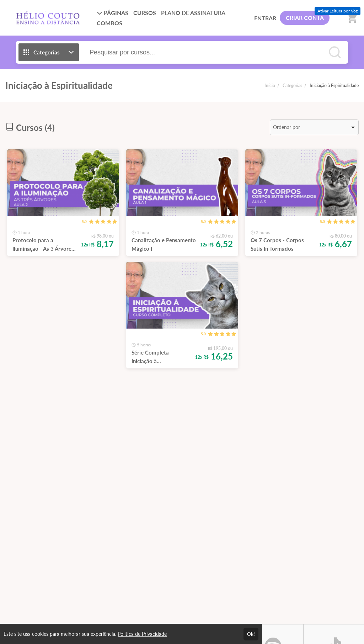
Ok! (251, 634)
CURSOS (145, 13)
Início (270, 86)
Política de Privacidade (142, 634)
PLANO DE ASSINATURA (193, 13)
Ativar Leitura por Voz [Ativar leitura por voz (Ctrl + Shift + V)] (338, 11)
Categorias (292, 86)
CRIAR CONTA (305, 18)
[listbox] (314, 127)
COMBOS (109, 23)
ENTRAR (265, 18)
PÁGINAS (113, 13)
